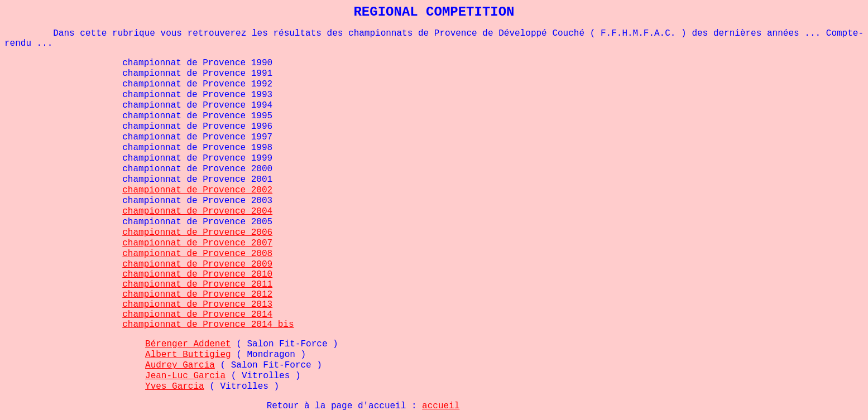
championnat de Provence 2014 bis (208, 325)
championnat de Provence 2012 (197, 295)
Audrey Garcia (180, 365)
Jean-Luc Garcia (185, 376)
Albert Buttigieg (188, 355)
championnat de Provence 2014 (197, 315)
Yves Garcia (175, 387)
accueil (441, 406)
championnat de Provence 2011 (197, 284)
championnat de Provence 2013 (197, 305)
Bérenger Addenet (188, 344)
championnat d (157, 190)
